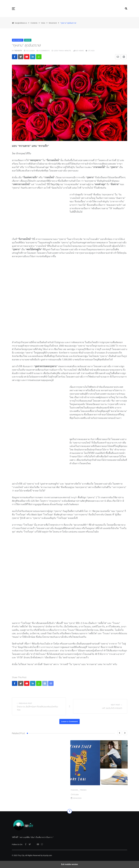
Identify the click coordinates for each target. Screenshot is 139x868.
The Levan (75, 794)
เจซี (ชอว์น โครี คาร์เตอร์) (112, 708)
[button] (13, 9)
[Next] (125, 733)
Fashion (16, 790)
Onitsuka (16, 794)
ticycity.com (47, 855)
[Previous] (120, 733)
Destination (76, 790)
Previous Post (25, 703)
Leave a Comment (69, 722)
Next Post (116, 705)
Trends (24, 790)
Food (86, 790)
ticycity (18, 51)
